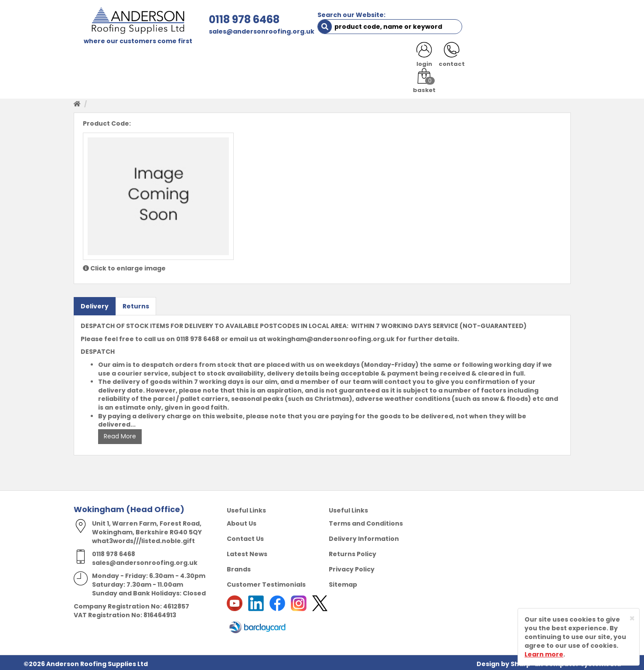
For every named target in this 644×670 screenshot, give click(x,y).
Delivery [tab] (95, 304)
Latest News (247, 551)
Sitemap (343, 582)
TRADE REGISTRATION (245, 58)
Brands (239, 567)
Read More (120, 434)
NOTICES (542, 58)
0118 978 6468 (225, 19)
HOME (90, 58)
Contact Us (245, 536)
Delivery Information (364, 536)
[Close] (632, 618)
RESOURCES (384, 58)
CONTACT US (437, 58)
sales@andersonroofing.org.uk (242, 31)
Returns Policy (353, 551)
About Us (242, 521)
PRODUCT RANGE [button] (323, 58)
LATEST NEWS (493, 58)
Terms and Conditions (366, 521)
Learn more (544, 654)
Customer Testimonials (266, 582)
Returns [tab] (136, 304)
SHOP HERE (129, 58)
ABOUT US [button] (178, 58)
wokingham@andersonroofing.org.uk (331, 336)
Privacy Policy (352, 567)
